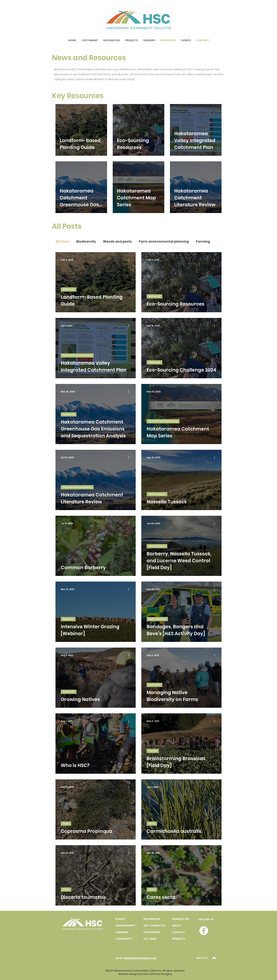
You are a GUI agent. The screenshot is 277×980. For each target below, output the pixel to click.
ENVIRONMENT (125, 925)
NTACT (180, 932)
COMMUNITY (124, 939)
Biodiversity (86, 241)
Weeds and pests (117, 241)
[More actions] (130, 260)
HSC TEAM (150, 939)
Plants (66, 824)
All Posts (62, 241)
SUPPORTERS (152, 932)
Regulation (68, 619)
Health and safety (157, 619)
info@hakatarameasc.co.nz (140, 958)
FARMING (122, 932)
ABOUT (177, 925)
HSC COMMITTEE (154, 925)
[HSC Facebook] (204, 931)
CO (174, 932)
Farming (203, 241)
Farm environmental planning (164, 241)
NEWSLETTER (181, 919)
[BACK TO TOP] (207, 958)
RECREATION (152, 919)
